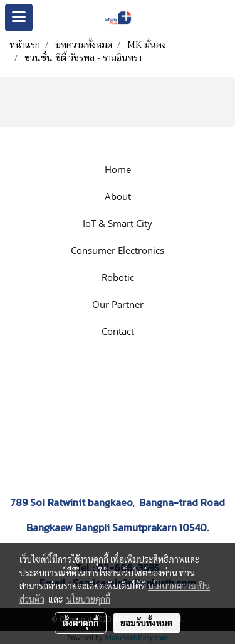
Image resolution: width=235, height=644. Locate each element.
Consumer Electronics (118, 250)
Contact (118, 331)
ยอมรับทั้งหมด (147, 623)
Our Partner (118, 304)
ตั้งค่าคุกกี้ (81, 623)
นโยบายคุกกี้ (88, 599)
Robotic (118, 277)
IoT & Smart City (118, 223)
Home (118, 169)
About (118, 196)
